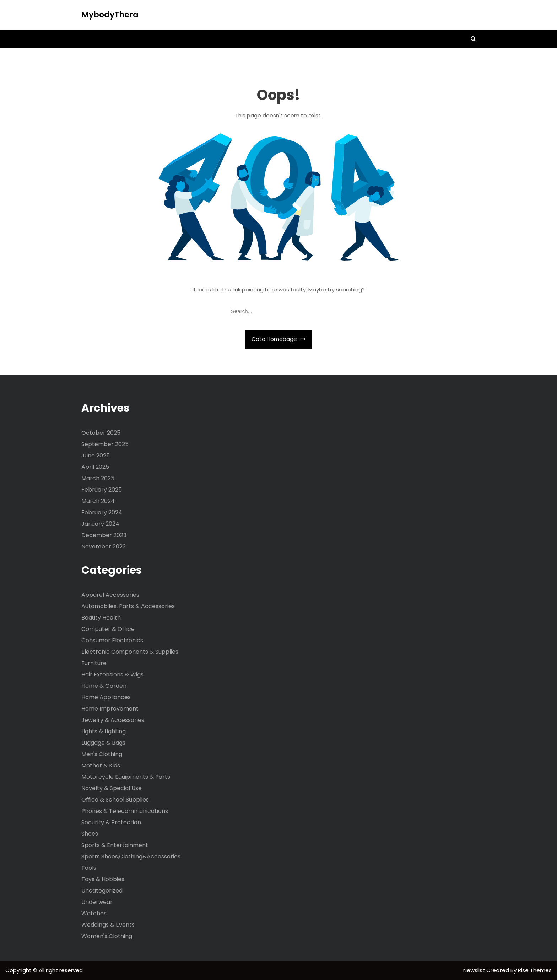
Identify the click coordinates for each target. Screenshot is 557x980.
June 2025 (96, 456)
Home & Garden (104, 686)
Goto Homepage (278, 339)
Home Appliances (106, 697)
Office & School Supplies (115, 800)
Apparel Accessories (110, 595)
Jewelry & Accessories (113, 720)
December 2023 (104, 535)
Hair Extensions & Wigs (112, 674)
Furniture (94, 663)
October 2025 (101, 433)
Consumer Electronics (112, 640)
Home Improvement (110, 709)
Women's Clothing (107, 936)
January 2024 (100, 524)
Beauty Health (101, 618)
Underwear (97, 902)
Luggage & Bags (103, 743)
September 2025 (105, 444)
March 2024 (98, 501)
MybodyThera (110, 15)
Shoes (90, 834)
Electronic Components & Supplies (130, 652)
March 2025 (98, 478)
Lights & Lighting (104, 731)
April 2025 (95, 467)
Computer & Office (108, 629)
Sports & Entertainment (115, 845)
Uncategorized (102, 891)
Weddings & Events (108, 925)
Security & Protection (111, 822)
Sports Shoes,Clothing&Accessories (131, 856)
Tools (89, 868)
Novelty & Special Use (112, 788)
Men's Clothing (102, 754)
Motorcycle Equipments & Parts (126, 777)
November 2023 (104, 547)
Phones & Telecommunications (125, 811)
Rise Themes (535, 970)
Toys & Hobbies (103, 879)
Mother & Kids (101, 765)
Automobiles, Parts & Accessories (128, 606)
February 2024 (102, 512)
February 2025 (102, 490)
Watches (94, 913)
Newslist (475, 970)
